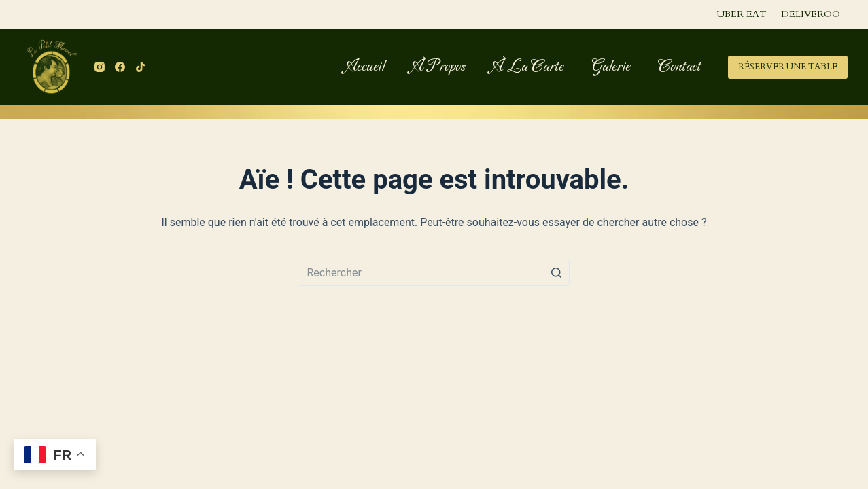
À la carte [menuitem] (528, 67)
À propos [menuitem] (439, 67)
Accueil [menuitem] (366, 67)
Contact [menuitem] (679, 67)
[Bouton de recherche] (556, 272)
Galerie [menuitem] (611, 67)
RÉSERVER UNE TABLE (788, 67)
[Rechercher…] (434, 272)
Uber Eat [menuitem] (741, 14)
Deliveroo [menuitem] (811, 14)
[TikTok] (140, 67)
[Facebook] (120, 67)
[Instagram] (100, 67)
